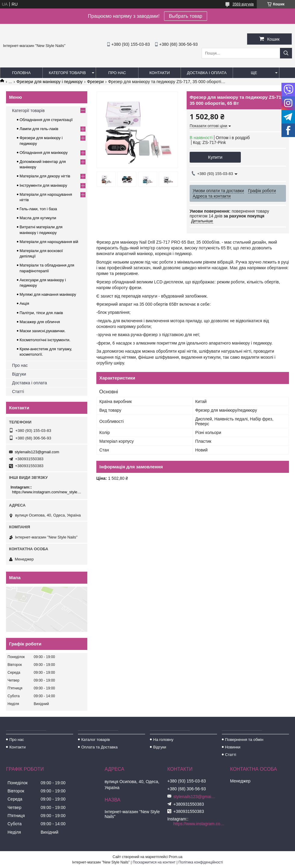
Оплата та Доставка (99, 747)
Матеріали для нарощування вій (49, 242)
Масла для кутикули (38, 218)
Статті (18, 392)
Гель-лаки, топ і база (38, 209)
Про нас (117, 73)
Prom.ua (176, 857)
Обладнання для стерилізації (46, 120)
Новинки (233, 747)
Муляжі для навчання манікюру (48, 294)
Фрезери (95, 82)
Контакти (160, 73)
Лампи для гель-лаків (39, 129)
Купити (215, 157)
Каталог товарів (96, 740)
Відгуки (19, 374)
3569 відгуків (243, 4)
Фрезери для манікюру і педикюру (50, 82)
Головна (21, 73)
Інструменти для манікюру (43, 185)
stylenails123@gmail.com (37, 452)
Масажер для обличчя (40, 322)
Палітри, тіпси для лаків (41, 313)
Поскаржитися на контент (154, 862)
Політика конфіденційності (201, 862)
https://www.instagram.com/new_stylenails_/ (47, 492)
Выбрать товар (186, 16)
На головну (163, 740)
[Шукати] (286, 53)
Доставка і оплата (207, 73)
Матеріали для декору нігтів (45, 176)
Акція (24, 303)
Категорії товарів (67, 73)
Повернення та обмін (244, 740)
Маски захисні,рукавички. (43, 331)
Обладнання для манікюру (44, 153)
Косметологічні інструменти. (45, 340)
